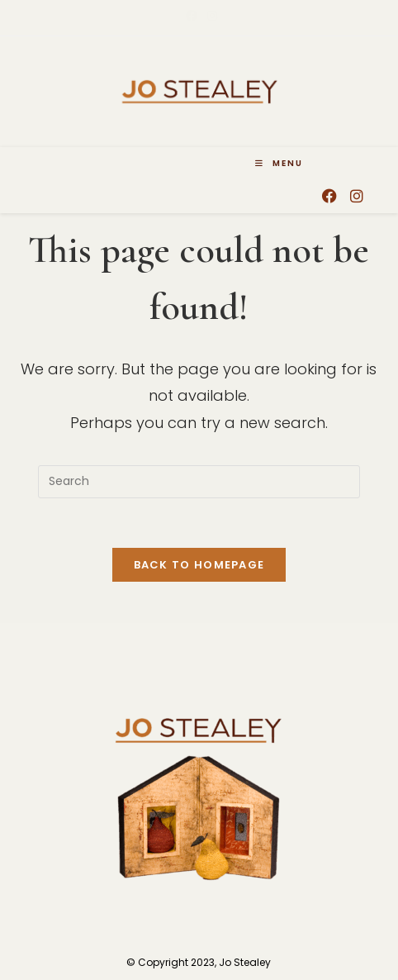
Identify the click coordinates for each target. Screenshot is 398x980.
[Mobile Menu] (279, 164)
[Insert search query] (199, 482)
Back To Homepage (199, 565)
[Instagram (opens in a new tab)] (210, 16)
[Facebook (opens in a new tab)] (192, 16)
